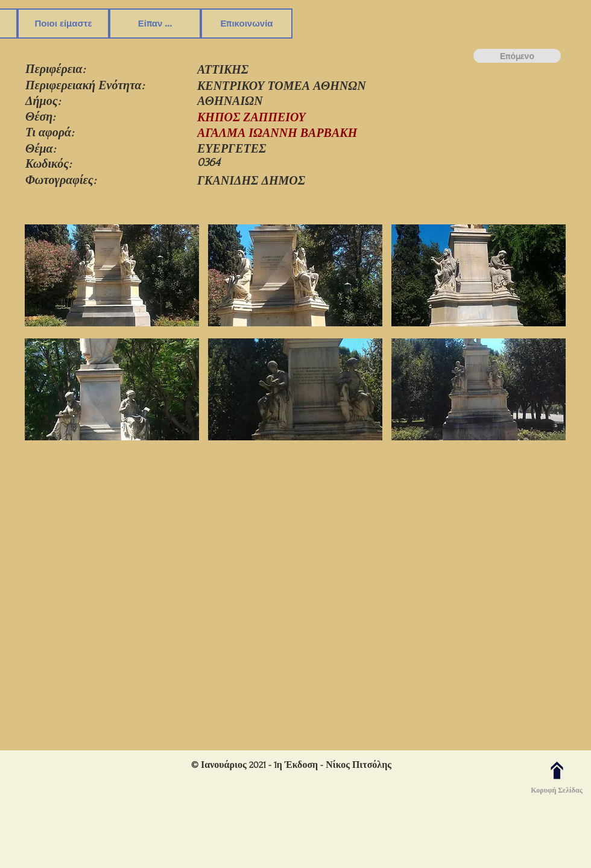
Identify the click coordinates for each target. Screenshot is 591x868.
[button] (112, 277)
